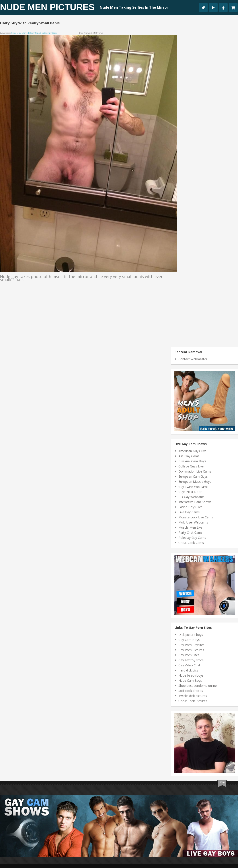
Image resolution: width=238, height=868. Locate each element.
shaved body (28, 33)
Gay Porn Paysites (191, 645)
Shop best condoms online (198, 686)
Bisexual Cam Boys (192, 461)
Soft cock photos (191, 691)
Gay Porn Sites (189, 655)
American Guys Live (192, 451)
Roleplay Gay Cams (192, 538)
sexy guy (16, 33)
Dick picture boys (191, 635)
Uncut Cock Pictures (193, 701)
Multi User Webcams (193, 522)
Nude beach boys (191, 675)
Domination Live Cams (195, 471)
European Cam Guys (193, 476)
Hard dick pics (188, 670)
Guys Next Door (190, 492)
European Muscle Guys (195, 482)
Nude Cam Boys (190, 680)
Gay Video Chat (189, 665)
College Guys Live (191, 466)
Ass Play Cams (189, 456)
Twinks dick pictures (193, 696)
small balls (41, 33)
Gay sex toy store (191, 660)
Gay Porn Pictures (191, 650)
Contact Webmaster (193, 359)
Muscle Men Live (190, 527)
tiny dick (52, 33)
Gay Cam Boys (189, 640)
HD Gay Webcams (191, 497)
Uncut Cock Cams (191, 543)
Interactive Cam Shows (195, 502)
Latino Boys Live (190, 507)
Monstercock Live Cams (196, 517)
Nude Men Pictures (47, 7)
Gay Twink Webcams (193, 487)
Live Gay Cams (189, 512)
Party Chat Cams (190, 532)
